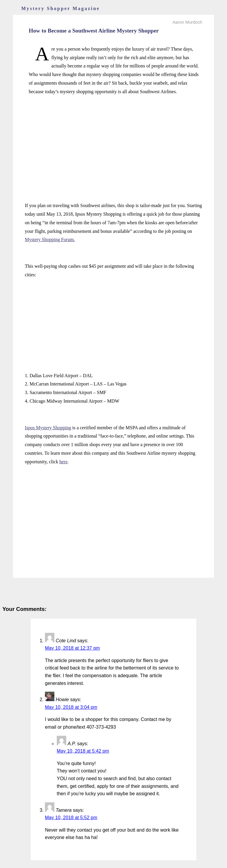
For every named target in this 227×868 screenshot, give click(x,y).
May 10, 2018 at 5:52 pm (71, 818)
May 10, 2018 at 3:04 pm (71, 707)
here (64, 462)
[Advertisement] (113, 142)
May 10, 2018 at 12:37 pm (72, 648)
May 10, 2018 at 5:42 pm (83, 751)
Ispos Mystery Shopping (48, 428)
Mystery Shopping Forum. (50, 239)
